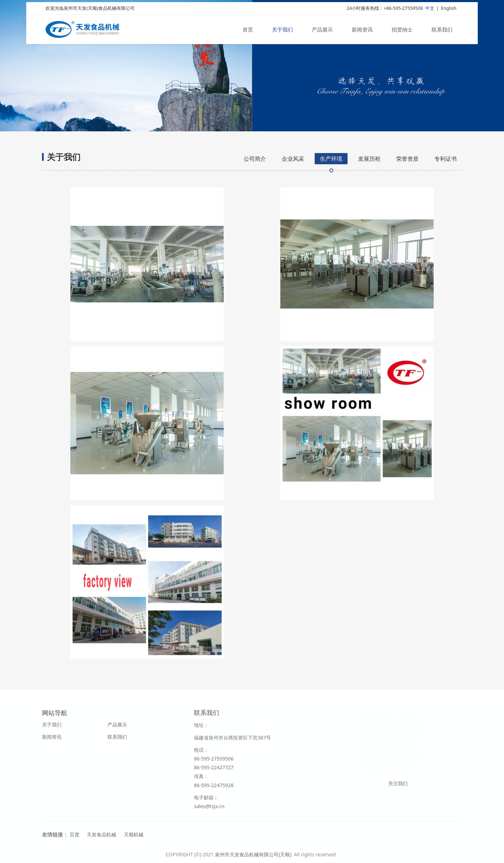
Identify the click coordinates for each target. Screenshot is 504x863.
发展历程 (369, 159)
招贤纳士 (402, 31)
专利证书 (446, 159)
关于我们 (282, 31)
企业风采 (293, 159)
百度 (75, 834)
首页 (248, 31)
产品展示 (322, 31)
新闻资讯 (362, 31)
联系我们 (442, 31)
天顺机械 (134, 834)
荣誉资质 (407, 159)
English (449, 9)
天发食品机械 (101, 834)
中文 (430, 9)
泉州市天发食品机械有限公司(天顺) (254, 854)
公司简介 (255, 159)
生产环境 (331, 159)
